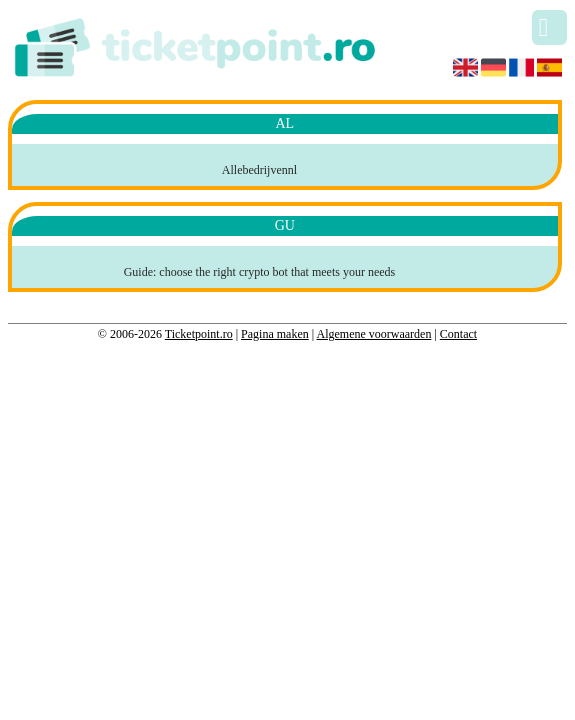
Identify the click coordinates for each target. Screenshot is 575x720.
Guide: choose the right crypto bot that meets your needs (260, 272)
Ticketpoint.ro (199, 334)
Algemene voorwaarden (373, 334)
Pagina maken (275, 334)
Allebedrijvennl (259, 170)
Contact (458, 334)
